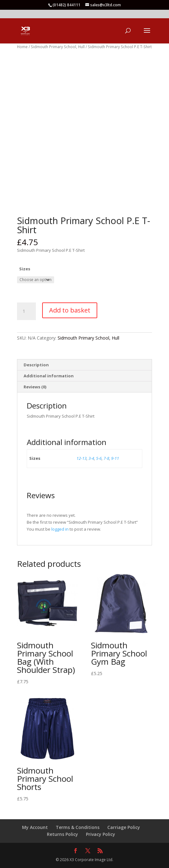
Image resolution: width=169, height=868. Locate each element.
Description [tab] (36, 365)
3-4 (91, 458)
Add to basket (70, 310)
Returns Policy (62, 834)
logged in (60, 529)
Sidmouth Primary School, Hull (58, 47)
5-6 (99, 458)
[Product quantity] (26, 311)
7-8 (106, 458)
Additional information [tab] (49, 376)
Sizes (25, 269)
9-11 (115, 458)
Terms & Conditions (78, 827)
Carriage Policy (124, 827)
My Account (35, 827)
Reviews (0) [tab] (35, 387)
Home (22, 47)
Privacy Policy (101, 834)
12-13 (82, 458)
